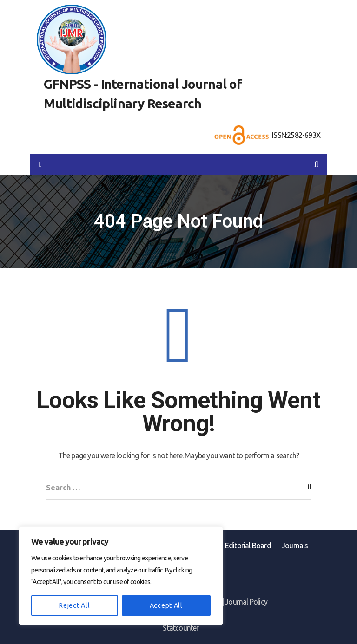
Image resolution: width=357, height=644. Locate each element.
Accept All (166, 605)
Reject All (74, 605)
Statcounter (181, 628)
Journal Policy (246, 602)
